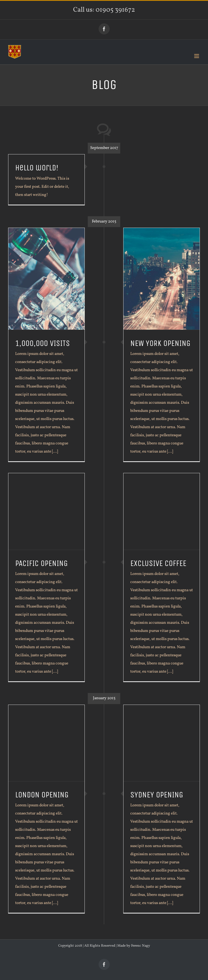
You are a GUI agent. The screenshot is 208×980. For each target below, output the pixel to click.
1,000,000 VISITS (43, 343)
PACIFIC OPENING (41, 563)
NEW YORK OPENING (160, 343)
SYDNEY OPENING (157, 795)
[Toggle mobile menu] (197, 56)
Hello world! (37, 168)
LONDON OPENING (42, 795)
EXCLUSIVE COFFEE (158, 563)
